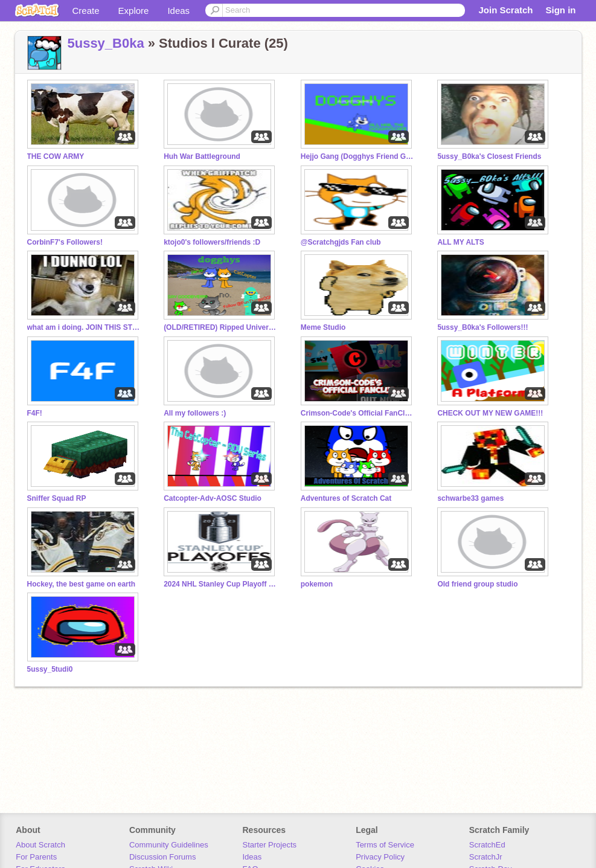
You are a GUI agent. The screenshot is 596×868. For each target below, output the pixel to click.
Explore (134, 11)
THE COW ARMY (56, 156)
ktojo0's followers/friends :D (212, 242)
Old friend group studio (477, 584)
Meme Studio (323, 327)
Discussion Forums (163, 857)
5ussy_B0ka (106, 43)
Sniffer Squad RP (57, 498)
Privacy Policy (380, 857)
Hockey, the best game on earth (82, 584)
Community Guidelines (169, 845)
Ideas (178, 11)
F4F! (35, 413)
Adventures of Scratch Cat (346, 498)
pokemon (317, 584)
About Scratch (40, 845)
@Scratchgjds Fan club (341, 242)
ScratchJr (486, 857)
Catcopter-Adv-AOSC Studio (213, 498)
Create (86, 11)
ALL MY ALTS (460, 242)
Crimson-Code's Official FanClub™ (358, 413)
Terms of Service (385, 845)
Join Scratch (505, 10)
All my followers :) (195, 413)
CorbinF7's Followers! (65, 242)
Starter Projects (270, 845)
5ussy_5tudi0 (50, 669)
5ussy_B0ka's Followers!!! (482, 327)
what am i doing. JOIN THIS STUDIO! (85, 327)
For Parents (36, 857)
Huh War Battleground (202, 156)
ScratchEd (487, 845)
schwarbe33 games (470, 498)
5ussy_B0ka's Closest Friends (489, 156)
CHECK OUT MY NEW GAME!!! (490, 413)
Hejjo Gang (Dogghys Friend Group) (358, 156)
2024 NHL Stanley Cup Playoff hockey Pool (221, 584)
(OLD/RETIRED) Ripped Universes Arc (221, 327)
